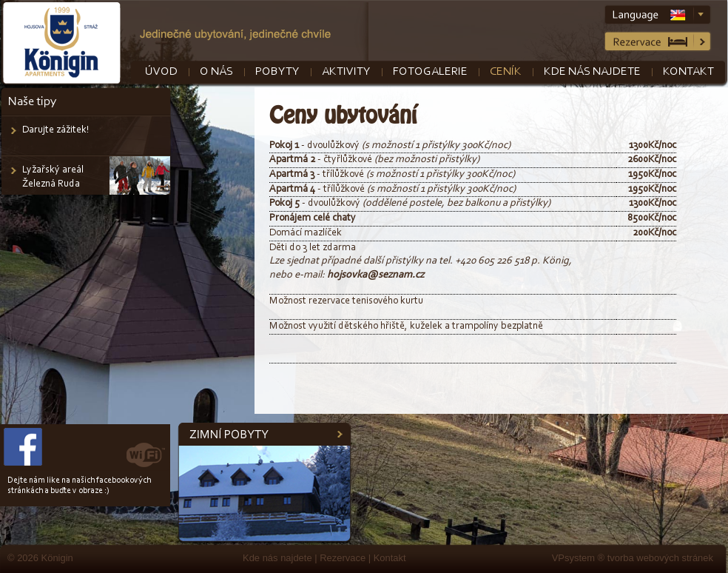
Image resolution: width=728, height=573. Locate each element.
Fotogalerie (430, 72)
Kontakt (688, 72)
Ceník (506, 72)
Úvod (161, 72)
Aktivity (346, 72)
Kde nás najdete (592, 72)
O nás (216, 72)
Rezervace (343, 558)
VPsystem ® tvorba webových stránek (633, 558)
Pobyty (277, 72)
